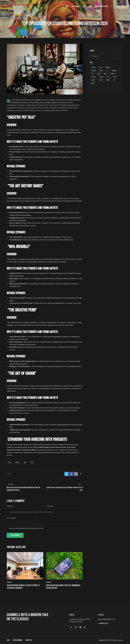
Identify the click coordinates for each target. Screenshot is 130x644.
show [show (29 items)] (115, 77)
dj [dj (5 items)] (107, 71)
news (10, 463)
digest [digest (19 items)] (101, 71)
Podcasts (9, 582)
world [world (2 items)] (93, 83)
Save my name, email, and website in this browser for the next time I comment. (31, 512)
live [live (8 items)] (92, 74)
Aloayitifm (102, 640)
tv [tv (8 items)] (114, 80)
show (25, 463)
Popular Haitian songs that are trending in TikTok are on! (63, 587)
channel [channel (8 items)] (94, 71)
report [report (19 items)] (102, 77)
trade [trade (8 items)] (101, 80)
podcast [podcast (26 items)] (113, 74)
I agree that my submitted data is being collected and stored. (26, 528)
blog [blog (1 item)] (100, 67)
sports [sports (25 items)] (93, 80)
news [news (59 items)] (105, 74)
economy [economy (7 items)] (114, 71)
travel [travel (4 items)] (108, 80)
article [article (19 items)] (93, 67)
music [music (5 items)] (99, 74)
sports (32, 463)
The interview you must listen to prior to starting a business (23, 587)
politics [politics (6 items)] (94, 77)
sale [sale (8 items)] (108, 77)
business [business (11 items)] (108, 67)
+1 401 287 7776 (103, 624)
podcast (17, 463)
